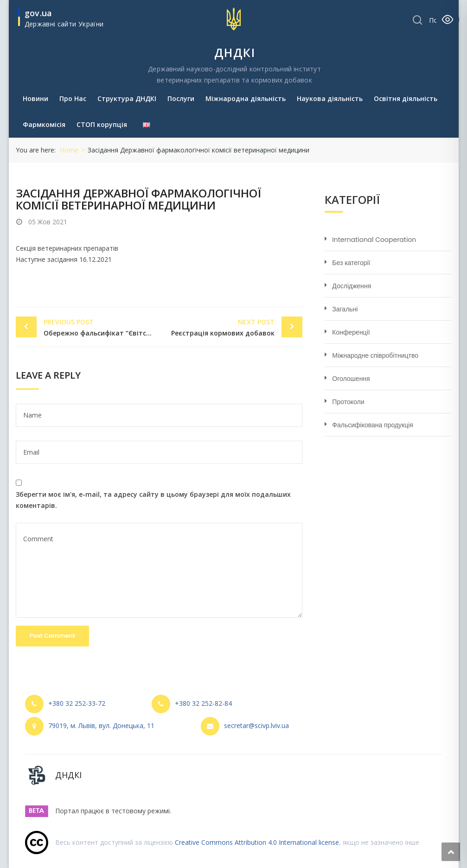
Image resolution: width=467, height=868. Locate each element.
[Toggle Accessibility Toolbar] (448, 19)
